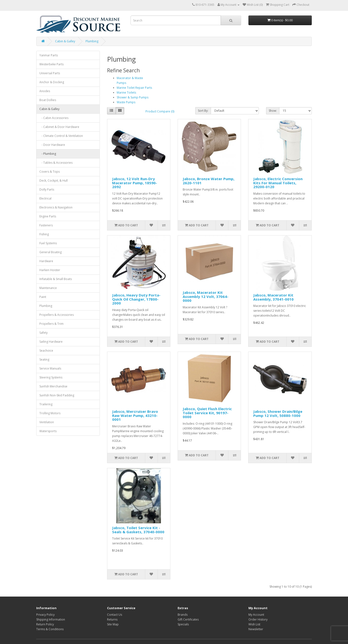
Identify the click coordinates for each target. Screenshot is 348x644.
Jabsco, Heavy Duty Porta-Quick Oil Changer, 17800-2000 (136, 299)
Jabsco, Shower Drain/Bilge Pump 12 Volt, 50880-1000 (278, 413)
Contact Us (115, 615)
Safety (43, 333)
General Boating (51, 252)
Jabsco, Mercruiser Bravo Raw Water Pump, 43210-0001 (135, 415)
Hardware (46, 261)
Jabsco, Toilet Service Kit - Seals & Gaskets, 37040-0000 (138, 530)
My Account (256, 615)
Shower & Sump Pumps (133, 97)
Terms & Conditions (50, 629)
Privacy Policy (45, 615)
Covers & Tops (50, 172)
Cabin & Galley (65, 41)
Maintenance (48, 288)
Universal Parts (50, 73)
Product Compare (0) (160, 111)
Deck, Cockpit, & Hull (54, 181)
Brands (183, 615)
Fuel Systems (48, 243)
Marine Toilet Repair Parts (134, 88)
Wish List (254, 624)
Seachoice (46, 351)
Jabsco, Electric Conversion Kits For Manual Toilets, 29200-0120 (278, 183)
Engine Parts (48, 216)
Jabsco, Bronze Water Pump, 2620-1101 (209, 181)
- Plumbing (48, 154)
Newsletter (256, 629)
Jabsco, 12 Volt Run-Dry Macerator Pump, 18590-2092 (135, 183)
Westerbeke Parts (51, 64)
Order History (258, 619)
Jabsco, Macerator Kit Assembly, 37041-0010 (273, 297)
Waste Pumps (126, 102)
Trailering (46, 404)
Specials (183, 624)
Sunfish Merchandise (53, 386)
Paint (43, 297)
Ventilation (47, 422)
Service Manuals (50, 368)
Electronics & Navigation (56, 207)
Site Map (113, 624)
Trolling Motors (50, 413)
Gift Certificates (188, 619)
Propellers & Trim (51, 324)
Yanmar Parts (49, 55)
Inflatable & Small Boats (56, 279)
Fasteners (46, 225)
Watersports (48, 431)
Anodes (45, 91)
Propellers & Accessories (57, 315)
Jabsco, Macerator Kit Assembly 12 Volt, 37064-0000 (206, 296)
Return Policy (45, 624)
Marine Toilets (126, 93)
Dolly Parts (47, 189)
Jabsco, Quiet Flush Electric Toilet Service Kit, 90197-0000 (207, 413)
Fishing (44, 234)
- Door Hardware (52, 145)
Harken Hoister (50, 270)
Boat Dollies (48, 100)
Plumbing (92, 41)
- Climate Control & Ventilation (61, 136)
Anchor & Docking (52, 82)
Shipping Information (51, 619)
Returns (112, 619)
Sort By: (203, 111)
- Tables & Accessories (56, 163)
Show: (273, 111)
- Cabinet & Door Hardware (59, 127)
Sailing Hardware (51, 342)
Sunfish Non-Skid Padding (57, 395)
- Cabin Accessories (54, 118)
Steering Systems (51, 377)
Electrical (45, 198)
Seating (44, 359)
